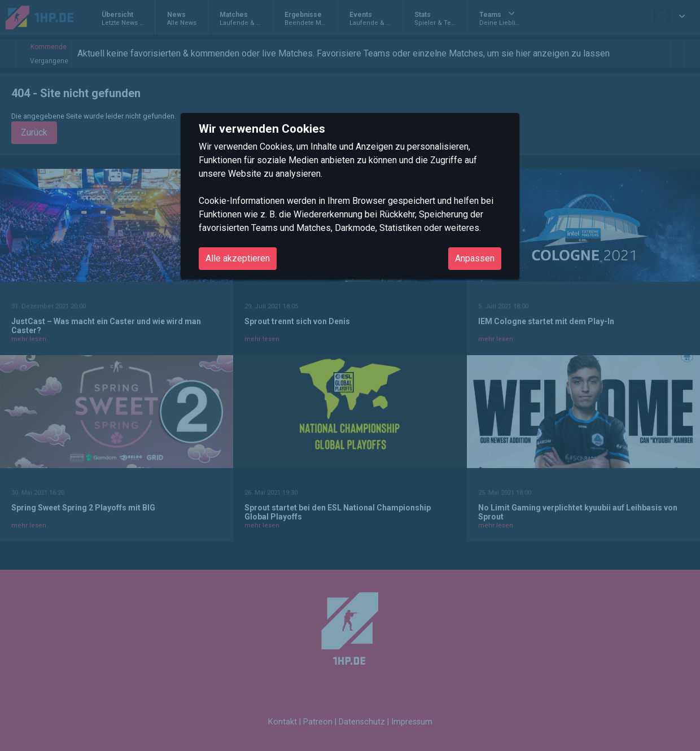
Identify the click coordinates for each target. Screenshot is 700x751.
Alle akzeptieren (238, 258)
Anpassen (475, 258)
